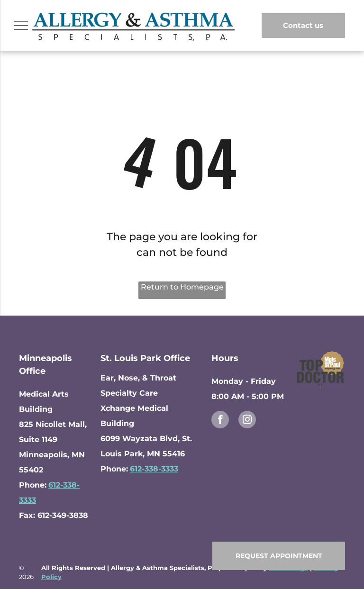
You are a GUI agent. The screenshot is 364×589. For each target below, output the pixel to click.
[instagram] (247, 421)
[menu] (21, 26)
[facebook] (220, 421)
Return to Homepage (182, 287)
